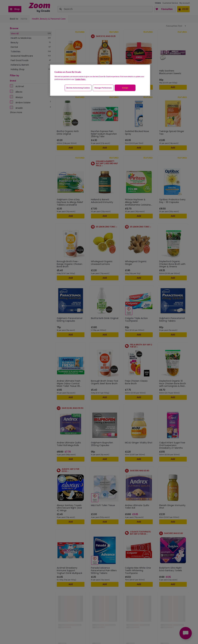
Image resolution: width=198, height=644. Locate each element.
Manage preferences (103, 88)
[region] (100, 80)
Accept (125, 88)
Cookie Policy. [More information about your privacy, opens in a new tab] (80, 79)
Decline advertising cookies (78, 88)
